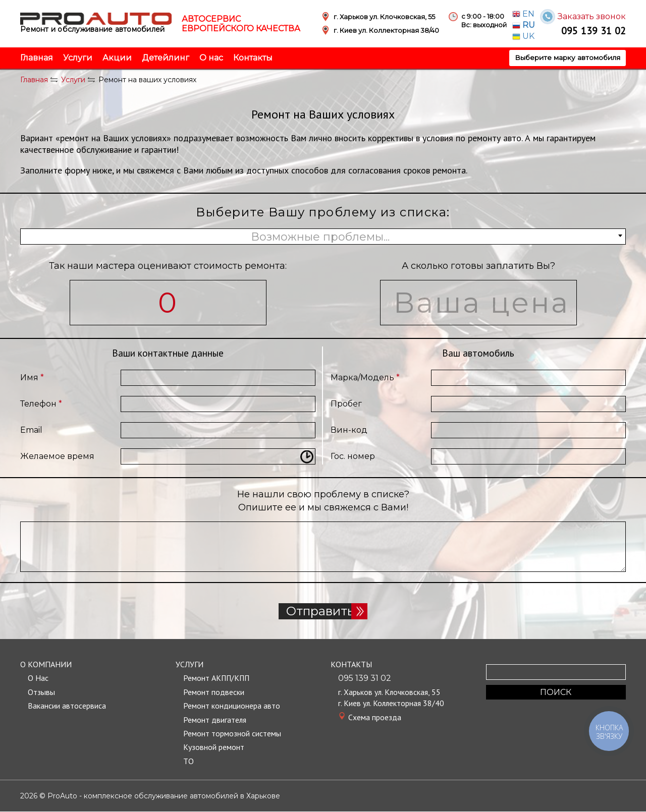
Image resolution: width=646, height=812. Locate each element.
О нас (211, 58)
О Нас (38, 678)
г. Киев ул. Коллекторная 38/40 (392, 704)
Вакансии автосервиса (67, 706)
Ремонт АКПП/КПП (217, 678)
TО (189, 761)
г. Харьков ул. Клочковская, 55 (390, 692)
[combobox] (323, 237)
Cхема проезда (375, 717)
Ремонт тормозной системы (232, 734)
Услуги (78, 58)
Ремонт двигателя (215, 720)
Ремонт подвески (214, 692)
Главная (37, 58)
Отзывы (41, 692)
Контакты (253, 58)
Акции (117, 58)
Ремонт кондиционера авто (232, 706)
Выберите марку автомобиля (567, 57)
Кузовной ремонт (214, 747)
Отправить (323, 611)
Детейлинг (166, 58)
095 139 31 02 (594, 31)
